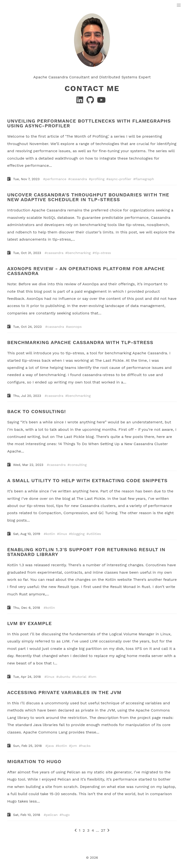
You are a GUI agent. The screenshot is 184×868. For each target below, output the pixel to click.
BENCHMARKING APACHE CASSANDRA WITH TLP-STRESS (80, 342)
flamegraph (145, 179)
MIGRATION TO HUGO (34, 761)
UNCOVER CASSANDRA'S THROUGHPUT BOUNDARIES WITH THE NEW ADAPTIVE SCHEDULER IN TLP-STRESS (88, 197)
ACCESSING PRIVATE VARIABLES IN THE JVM (64, 692)
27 (103, 830)
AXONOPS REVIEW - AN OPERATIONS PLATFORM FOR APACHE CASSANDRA (86, 271)
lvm (93, 677)
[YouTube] (101, 101)
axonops (75, 327)
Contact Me (92, 88)
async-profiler (120, 179)
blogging (78, 534)
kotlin (50, 534)
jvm (74, 745)
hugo (66, 814)
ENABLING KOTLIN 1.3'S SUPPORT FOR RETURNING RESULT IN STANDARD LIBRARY (86, 552)
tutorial (80, 677)
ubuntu (64, 677)
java (51, 745)
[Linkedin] (80, 101)
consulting (78, 465)
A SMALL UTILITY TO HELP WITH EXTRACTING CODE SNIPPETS (87, 480)
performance (56, 179)
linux (63, 534)
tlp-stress (103, 253)
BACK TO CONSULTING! (37, 411)
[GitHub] (91, 101)
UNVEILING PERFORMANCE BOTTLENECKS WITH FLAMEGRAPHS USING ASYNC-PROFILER (89, 123)
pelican (52, 814)
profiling (98, 179)
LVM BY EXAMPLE (29, 623)
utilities (95, 534)
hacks (86, 745)
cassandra (79, 179)
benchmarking (79, 253)
